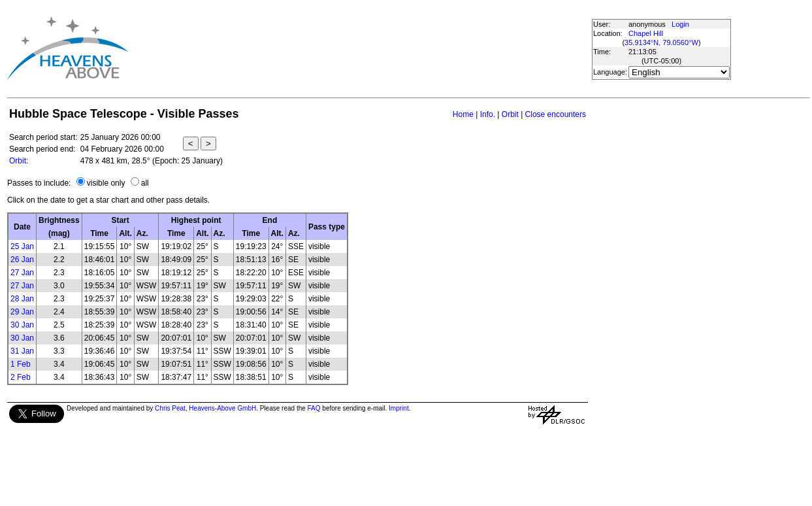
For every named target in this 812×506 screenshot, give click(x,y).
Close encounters (556, 114)
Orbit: (19, 161)
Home (463, 114)
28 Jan (22, 299)
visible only (106, 183)
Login (680, 24)
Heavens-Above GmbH (222, 408)
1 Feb (21, 364)
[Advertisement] (365, 48)
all (145, 183)
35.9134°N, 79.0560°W (661, 42)
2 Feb (21, 377)
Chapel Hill (646, 33)
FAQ (314, 408)
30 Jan (22, 325)
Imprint (399, 408)
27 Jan (22, 273)
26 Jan (22, 260)
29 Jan (22, 312)
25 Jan (22, 246)
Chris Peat (170, 408)
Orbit (510, 114)
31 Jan (22, 351)
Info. (488, 114)
